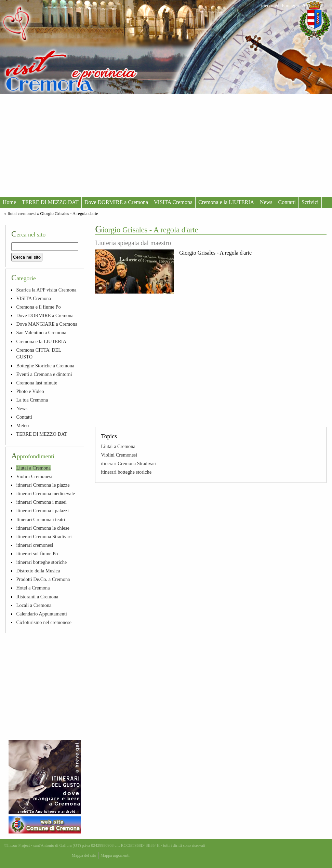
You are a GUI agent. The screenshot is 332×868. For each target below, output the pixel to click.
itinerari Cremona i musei (41, 502)
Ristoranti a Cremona (37, 597)
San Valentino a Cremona (41, 333)
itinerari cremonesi (35, 545)
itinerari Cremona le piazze (43, 485)
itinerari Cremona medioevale (45, 493)
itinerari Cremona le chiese (43, 528)
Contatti (287, 202)
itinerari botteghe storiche (126, 472)
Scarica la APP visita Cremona (46, 290)
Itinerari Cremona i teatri (41, 519)
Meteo (22, 425)
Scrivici (310, 202)
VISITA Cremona (173, 202)
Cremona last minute (37, 383)
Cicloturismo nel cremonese (44, 622)
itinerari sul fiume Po (37, 554)
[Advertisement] (166, 145)
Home (9, 202)
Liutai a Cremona (118, 446)
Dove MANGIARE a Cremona (47, 324)
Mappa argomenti (115, 855)
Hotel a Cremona (33, 588)
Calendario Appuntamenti (41, 614)
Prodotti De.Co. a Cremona (43, 579)
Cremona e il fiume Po (38, 307)
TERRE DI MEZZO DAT (50, 202)
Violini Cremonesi (119, 455)
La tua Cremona (32, 400)
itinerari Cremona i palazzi (42, 511)
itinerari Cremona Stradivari (129, 463)
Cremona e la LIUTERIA (226, 202)
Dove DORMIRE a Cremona (116, 202)
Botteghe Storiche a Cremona (45, 366)
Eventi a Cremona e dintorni (44, 374)
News (266, 202)
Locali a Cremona (34, 605)
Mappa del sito (84, 855)
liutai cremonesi (22, 214)
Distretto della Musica (38, 571)
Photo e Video (30, 391)
